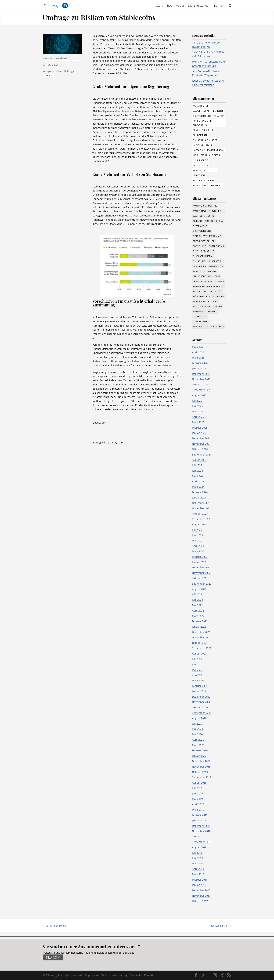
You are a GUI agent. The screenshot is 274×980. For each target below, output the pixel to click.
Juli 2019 (197, 788)
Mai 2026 (197, 347)
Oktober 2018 (200, 836)
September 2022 (202, 584)
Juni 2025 (197, 406)
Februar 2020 (200, 750)
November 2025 (201, 379)
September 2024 (202, 455)
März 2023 (198, 551)
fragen (53, 957)
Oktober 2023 (200, 514)
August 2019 (199, 783)
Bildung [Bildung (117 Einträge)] (198, 221)
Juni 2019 (197, 793)
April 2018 (198, 869)
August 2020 (199, 718)
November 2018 (201, 831)
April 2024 (198, 481)
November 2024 (201, 444)
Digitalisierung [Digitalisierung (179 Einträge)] (202, 116)
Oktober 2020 (200, 707)
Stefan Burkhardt (58, 58)
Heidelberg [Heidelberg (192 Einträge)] (214, 261)
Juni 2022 (197, 600)
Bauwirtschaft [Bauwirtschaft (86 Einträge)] (202, 111)
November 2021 (201, 637)
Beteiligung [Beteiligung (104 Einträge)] (207, 216)
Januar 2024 (199, 498)
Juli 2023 (197, 530)
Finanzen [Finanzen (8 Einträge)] (219, 116)
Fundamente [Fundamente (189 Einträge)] (200, 135)
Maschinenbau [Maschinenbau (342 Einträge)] (216, 286)
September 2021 (202, 648)
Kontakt (219, 6)
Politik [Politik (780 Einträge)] (210, 296)
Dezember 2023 (201, 503)
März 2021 (198, 680)
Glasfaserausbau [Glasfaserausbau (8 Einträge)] (203, 256)
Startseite (136, 975)
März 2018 (198, 874)
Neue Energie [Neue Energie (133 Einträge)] (201, 160)
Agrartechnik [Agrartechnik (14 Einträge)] (201, 106)
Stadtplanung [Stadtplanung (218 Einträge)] (201, 306)
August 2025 (199, 395)
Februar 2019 (200, 815)
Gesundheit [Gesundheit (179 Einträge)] (208, 251)
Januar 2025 (199, 433)
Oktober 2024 (200, 449)
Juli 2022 (197, 594)
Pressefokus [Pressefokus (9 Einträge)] (200, 165)
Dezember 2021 (201, 632)
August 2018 (199, 847)
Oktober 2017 (200, 901)
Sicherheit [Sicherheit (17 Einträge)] (199, 301)
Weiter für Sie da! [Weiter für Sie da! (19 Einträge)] (203, 180)
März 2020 (198, 745)
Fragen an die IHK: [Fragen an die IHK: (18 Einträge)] (204, 130)
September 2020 (202, 713)
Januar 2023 (199, 562)
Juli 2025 (197, 401)
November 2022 (201, 573)
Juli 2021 (197, 659)
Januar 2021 (199, 691)
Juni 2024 (197, 471)
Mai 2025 (197, 411)
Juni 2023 (197, 535)
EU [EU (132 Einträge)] (213, 241)
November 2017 (201, 896)
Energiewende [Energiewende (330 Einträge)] (201, 241)
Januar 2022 (199, 627)
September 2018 (202, 842)
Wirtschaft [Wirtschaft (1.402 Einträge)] (217, 326)
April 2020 (198, 740)
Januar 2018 (199, 885)
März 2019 (198, 810)
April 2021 (198, 675)
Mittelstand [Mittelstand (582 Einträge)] (200, 291)
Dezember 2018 (201, 826)
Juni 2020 (197, 729)
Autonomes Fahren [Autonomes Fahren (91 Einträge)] (204, 211)
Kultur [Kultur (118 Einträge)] (212, 271)
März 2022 (198, 616)
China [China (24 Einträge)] (220, 221)
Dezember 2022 (201, 567)
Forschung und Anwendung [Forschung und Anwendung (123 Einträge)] (202, 123)
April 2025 (198, 417)
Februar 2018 (200, 880)
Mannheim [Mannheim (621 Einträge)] (199, 286)
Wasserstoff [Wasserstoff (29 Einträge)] (201, 326)
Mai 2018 (197, 863)
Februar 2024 (200, 492)
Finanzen (49, 76)
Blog (169, 6)
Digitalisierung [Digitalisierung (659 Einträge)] (202, 231)
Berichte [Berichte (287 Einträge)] (218, 111)
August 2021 (199, 654)
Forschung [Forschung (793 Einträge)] (200, 246)
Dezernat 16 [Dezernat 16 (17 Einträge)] (200, 226)
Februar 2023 (200, 557)
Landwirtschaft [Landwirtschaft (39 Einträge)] (203, 281)
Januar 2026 (199, 368)
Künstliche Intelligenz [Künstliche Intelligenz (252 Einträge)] (207, 276)
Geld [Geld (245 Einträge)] (196, 251)
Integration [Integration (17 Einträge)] (216, 266)
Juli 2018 (197, 853)
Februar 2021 (200, 686)
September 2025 (202, 390)
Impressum (92, 975)
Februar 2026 (200, 363)
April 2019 (198, 804)
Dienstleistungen (199, 6)
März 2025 (198, 422)
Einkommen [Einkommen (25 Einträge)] (216, 236)
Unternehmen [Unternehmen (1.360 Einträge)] (201, 322)
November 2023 (201, 508)
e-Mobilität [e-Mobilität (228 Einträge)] (200, 236)
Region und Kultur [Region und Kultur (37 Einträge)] (204, 170)
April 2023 (198, 546)
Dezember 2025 (201, 374)
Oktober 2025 (200, 384)
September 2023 (202, 519)
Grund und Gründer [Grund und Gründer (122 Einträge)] (205, 140)
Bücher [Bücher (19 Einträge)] (209, 221)
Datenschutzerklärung (114, 975)
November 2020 (201, 702)
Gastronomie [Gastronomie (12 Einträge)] (217, 246)
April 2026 (198, 352)
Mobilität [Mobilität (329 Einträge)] (216, 291)
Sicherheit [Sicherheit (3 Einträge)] (199, 175)
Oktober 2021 (200, 643)
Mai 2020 (197, 734)
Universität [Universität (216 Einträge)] (200, 317)
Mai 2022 (197, 605)
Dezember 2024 (201, 438)
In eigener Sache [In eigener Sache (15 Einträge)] (203, 145)
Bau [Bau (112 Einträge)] (195, 216)
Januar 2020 (199, 756)
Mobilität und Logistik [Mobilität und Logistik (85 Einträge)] (207, 155)
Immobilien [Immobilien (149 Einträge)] (200, 266)
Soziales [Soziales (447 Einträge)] (213, 301)
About (180, 6)
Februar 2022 (200, 621)
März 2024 (198, 487)
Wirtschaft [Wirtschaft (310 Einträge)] (200, 185)
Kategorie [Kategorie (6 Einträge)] (199, 150)
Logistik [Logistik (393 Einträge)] (220, 281)
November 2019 (201, 767)
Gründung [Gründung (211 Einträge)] (199, 261)
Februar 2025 (200, 428)
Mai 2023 (197, 540)
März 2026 (198, 358)
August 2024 (199, 460)
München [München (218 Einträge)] (198, 296)
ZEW (104, 423)
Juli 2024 (197, 465)
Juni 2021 (197, 664)
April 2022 (198, 611)
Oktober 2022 (200, 578)
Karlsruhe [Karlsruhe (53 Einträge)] (199, 271)
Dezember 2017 (201, 890)
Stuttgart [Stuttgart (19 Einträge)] (199, 311)
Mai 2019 (197, 799)
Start (159, 6)
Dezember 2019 (201, 761)
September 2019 (202, 777)
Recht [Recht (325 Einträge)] (221, 296)
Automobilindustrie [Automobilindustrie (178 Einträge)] (205, 206)
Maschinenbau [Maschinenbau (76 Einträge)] (216, 150)
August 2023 (199, 524)
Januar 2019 (199, 820)
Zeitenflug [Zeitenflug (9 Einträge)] (215, 185)
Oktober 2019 (200, 772)
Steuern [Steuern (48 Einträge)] (217, 306)
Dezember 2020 (201, 697)
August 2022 (199, 589)
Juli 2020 (197, 724)
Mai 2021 (197, 670)
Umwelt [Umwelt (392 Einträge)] (212, 311)
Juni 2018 (197, 858)
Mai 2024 (197, 476)
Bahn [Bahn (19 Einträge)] (221, 211)
